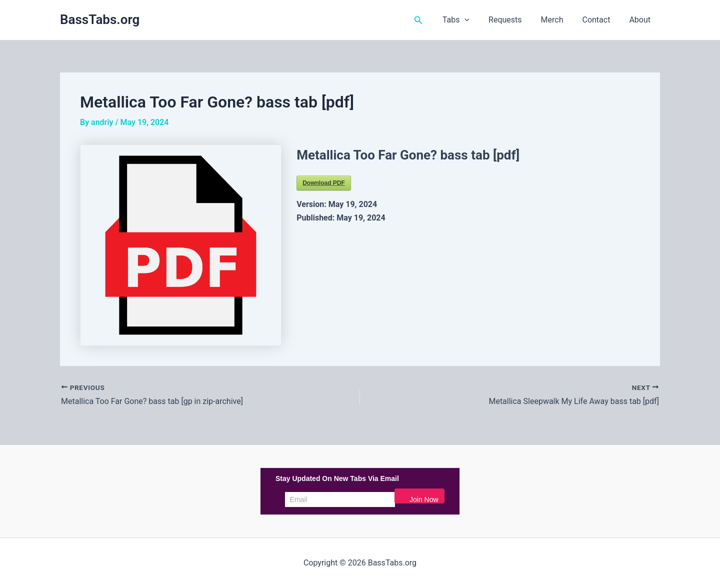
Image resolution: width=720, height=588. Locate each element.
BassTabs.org (100, 19)
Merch (560, 20)
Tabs (469, 20)
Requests (516, 20)
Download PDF (324, 183)
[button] (433, 20)
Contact (600, 20)
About (641, 20)
